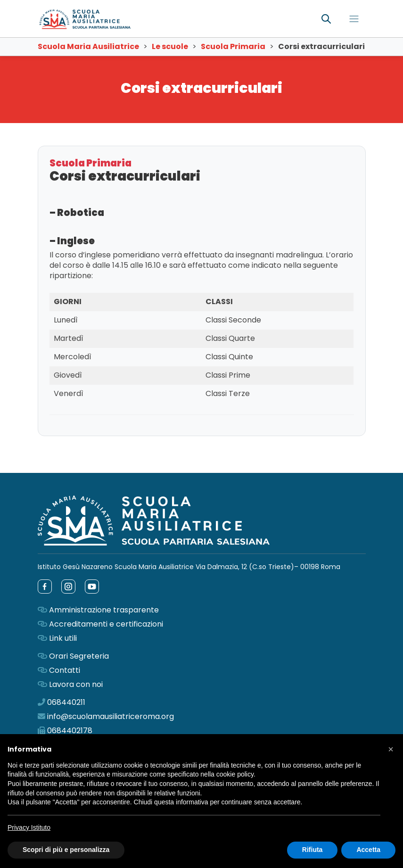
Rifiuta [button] (313, 850)
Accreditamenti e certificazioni (106, 624)
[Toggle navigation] (354, 19)
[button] (391, 749)
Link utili (63, 638)
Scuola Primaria (90, 163)
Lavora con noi (76, 684)
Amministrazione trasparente (104, 610)
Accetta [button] (368, 850)
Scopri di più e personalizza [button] (66, 850)
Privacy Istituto (29, 827)
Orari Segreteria (79, 656)
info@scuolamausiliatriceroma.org (111, 716)
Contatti (65, 670)
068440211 (66, 702)
